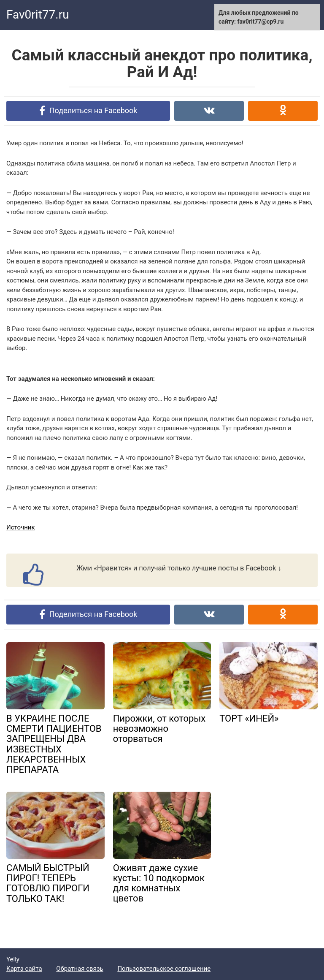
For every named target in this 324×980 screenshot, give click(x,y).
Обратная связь (80, 969)
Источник (21, 527)
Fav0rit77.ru (38, 15)
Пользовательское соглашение (164, 969)
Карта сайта (24, 969)
